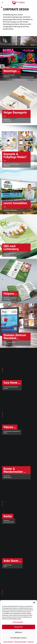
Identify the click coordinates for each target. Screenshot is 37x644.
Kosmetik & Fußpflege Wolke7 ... (15, 157)
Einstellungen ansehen (18, 638)
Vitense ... (10, 427)
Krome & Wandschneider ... (15, 470)
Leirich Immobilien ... (15, 204)
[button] (34, 603)
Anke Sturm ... (12, 561)
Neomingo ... (11, 71)
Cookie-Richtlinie (8, 642)
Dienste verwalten (18, 622)
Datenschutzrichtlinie (20, 642)
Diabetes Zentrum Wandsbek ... (15, 336)
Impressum (31, 642)
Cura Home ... (12, 383)
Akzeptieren (18, 627)
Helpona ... (10, 293)
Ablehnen (18, 632)
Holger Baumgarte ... (15, 114)
